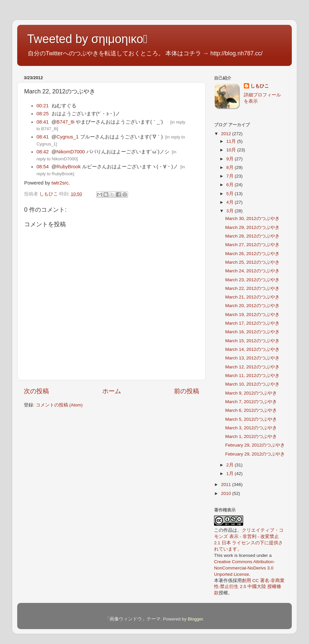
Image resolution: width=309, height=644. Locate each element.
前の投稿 (187, 391)
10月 (232, 150)
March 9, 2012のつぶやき (251, 393)
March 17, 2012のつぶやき (252, 323)
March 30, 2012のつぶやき (252, 218)
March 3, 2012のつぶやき (251, 428)
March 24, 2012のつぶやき (252, 271)
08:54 (43, 167)
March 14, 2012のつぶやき (252, 349)
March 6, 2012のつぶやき (251, 410)
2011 (227, 484)
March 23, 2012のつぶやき (252, 280)
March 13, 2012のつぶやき (252, 358)
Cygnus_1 (68, 137)
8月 (230, 167)
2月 (230, 465)
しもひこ (260, 86)
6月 (230, 185)
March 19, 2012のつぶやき (252, 315)
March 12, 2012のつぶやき (252, 367)
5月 (230, 194)
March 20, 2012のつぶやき (252, 306)
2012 (227, 134)
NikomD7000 (71, 152)
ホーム (112, 391)
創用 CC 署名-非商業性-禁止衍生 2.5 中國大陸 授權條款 (249, 587)
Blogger (195, 619)
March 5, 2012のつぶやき (251, 419)
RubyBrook (69, 167)
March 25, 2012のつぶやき (252, 262)
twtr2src (60, 183)
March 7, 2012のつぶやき (251, 402)
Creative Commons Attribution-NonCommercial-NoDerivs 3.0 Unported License (244, 568)
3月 (230, 211)
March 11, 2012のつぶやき (252, 376)
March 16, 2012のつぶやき (252, 332)
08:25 (43, 114)
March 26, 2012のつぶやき (252, 254)
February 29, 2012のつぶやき (255, 445)
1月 (230, 474)
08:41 (43, 122)
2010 (227, 493)
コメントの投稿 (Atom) (59, 405)
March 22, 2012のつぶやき (252, 288)
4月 (230, 202)
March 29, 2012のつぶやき (252, 227)
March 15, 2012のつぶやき (252, 341)
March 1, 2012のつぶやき (251, 436)
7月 (230, 176)
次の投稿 (36, 391)
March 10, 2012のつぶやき (252, 384)
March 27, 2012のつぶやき (252, 245)
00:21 (43, 106)
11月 (232, 141)
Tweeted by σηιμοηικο (87, 39)
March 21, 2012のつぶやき (252, 297)
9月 (230, 159)
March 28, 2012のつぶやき (252, 236)
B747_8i (66, 122)
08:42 (43, 152)
